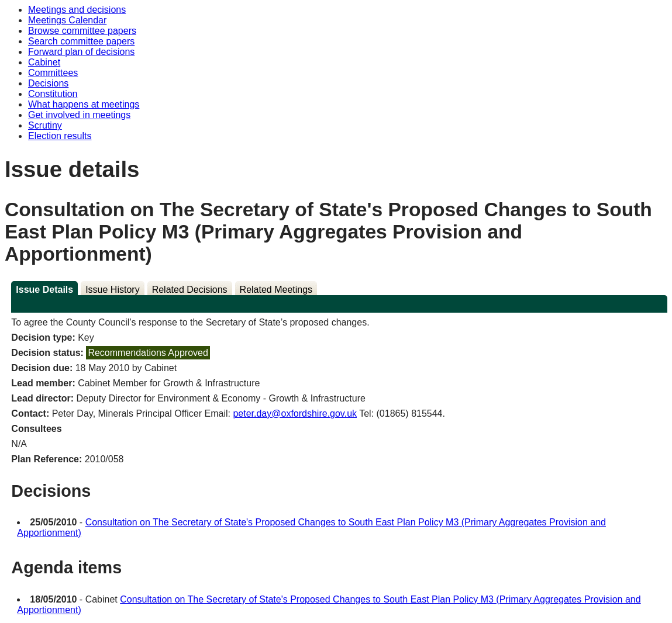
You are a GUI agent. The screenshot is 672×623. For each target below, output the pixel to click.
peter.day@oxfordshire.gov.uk (295, 413)
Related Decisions (190, 290)
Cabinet (44, 62)
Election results (60, 136)
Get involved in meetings (79, 115)
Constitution (53, 94)
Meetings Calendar (67, 20)
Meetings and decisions (77, 10)
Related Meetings (276, 290)
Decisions (48, 83)
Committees (53, 73)
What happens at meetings (84, 104)
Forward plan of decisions (81, 52)
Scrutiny (45, 125)
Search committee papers (81, 41)
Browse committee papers (82, 31)
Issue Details (44, 290)
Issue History (112, 290)
